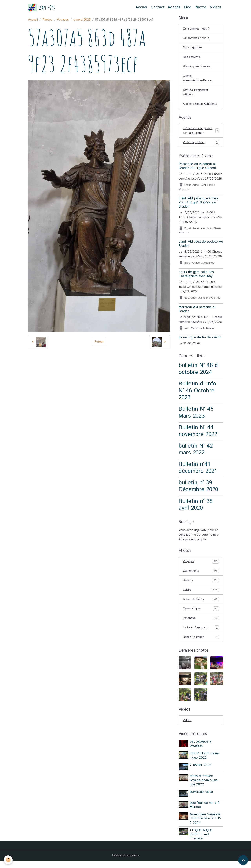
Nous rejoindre (193, 48)
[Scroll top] (243, 860)
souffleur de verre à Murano (205, 812)
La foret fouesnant (201, 635)
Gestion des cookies (125, 862)
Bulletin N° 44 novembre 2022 (198, 437)
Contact (158, 7)
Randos (201, 587)
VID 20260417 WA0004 (201, 752)
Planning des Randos (197, 67)
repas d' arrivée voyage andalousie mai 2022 (204, 788)
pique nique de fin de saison (200, 344)
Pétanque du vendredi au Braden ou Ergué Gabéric (198, 172)
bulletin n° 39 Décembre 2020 (198, 493)
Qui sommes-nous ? (196, 29)
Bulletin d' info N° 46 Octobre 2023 (197, 397)
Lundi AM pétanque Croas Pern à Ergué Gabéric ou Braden (198, 209)
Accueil (142, 7)
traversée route (202, 799)
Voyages (63, 20)
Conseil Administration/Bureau (198, 79)
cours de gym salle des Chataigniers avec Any (196, 281)
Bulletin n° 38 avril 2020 (196, 511)
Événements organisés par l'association (201, 137)
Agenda (174, 7)
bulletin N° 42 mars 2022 (196, 456)
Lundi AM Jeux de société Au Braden (201, 250)
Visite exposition (201, 149)
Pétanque (201, 626)
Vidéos (216, 7)
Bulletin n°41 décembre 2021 (198, 474)
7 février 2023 (201, 773)
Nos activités (192, 57)
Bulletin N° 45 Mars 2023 (196, 419)
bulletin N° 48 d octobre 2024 (198, 375)
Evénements (201, 578)
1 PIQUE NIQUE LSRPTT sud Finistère (202, 841)
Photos (201, 7)
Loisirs (201, 597)
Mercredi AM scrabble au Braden (197, 316)
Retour (99, 342)
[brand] (41, 8)
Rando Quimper (201, 645)
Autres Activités (201, 606)
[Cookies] (8, 860)
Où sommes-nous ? (196, 38)
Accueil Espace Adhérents (193, 108)
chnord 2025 (82, 20)
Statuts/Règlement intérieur (196, 93)
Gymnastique (201, 616)
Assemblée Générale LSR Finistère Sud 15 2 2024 (206, 826)
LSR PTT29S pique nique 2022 (205, 763)
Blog (188, 7)
